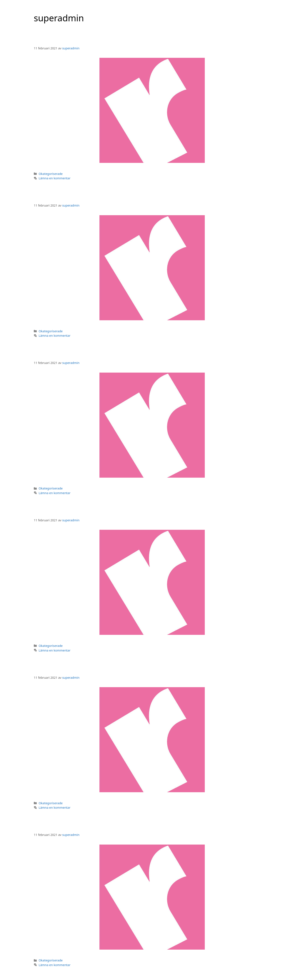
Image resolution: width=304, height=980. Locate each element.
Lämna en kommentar (55, 178)
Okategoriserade (51, 174)
